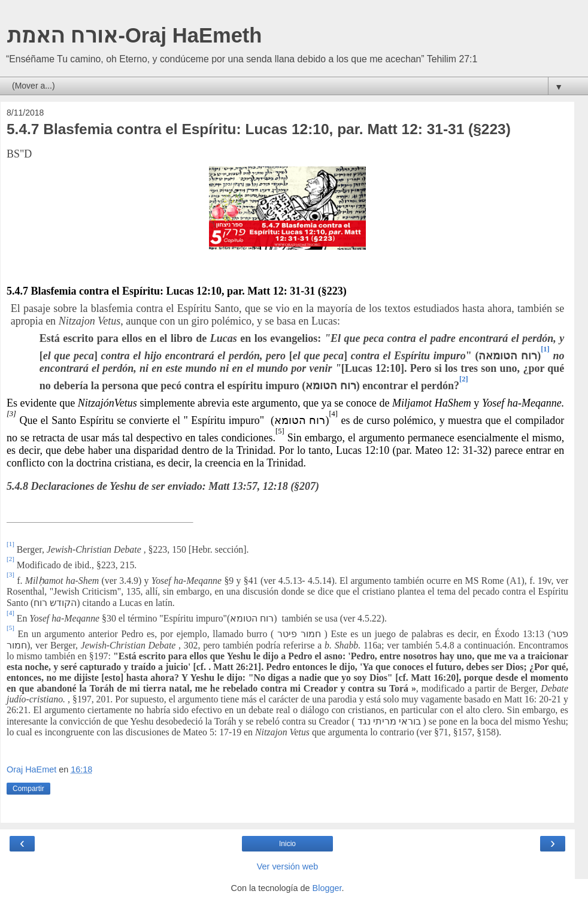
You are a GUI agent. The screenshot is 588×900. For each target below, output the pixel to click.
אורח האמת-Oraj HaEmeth (134, 35)
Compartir (28, 789)
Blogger (327, 888)
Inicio (287, 844)
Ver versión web (287, 866)
